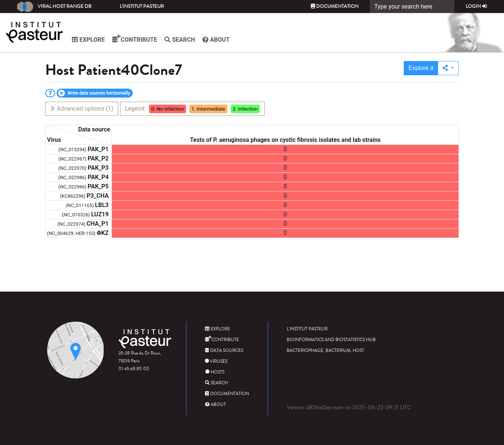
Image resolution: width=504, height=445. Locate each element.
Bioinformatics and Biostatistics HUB (331, 340)
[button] (448, 68)
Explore (94, 40)
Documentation (335, 6)
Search (185, 40)
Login (476, 6)
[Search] (412, 7)
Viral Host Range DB (54, 7)
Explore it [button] (421, 68)
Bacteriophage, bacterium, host (325, 351)
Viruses (216, 361)
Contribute (140, 39)
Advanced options (81, 109)
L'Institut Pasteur (142, 6)
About (221, 40)
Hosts (215, 372)
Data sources (224, 351)
